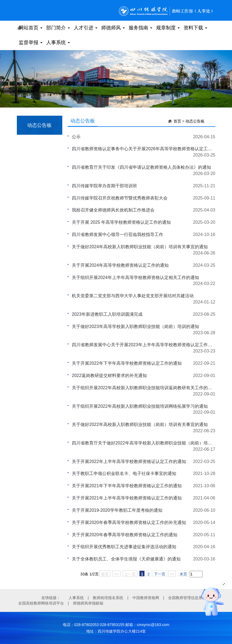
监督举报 (31, 42)
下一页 (160, 574)
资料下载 (195, 28)
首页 (177, 121)
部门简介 (58, 28)
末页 (183, 574)
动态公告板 (195, 121)
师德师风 (113, 28)
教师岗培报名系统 (108, 598)
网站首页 (31, 28)
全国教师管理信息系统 (187, 598)
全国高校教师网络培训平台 (41, 603)
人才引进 (86, 28)
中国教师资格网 (146, 598)
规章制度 (168, 28)
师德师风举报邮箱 (88, 603)
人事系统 (58, 42)
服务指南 (140, 28)
